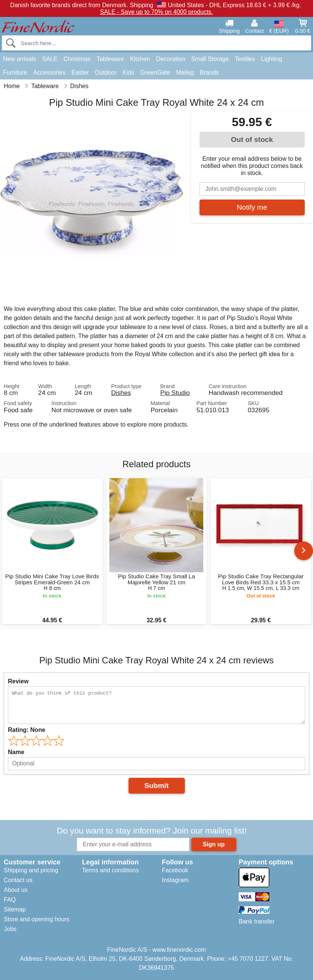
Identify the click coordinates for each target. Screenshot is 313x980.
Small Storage (210, 59)
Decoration (170, 59)
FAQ (10, 900)
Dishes (121, 393)
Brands (209, 72)
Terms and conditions (110, 870)
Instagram (175, 880)
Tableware (110, 59)
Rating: (27, 730)
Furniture (15, 72)
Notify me (252, 207)
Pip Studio (175, 393)
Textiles (245, 59)
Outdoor (106, 72)
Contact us (18, 880)
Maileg (185, 72)
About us (16, 890)
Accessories (49, 72)
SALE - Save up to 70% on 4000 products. (156, 12)
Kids (128, 72)
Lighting (272, 59)
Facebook (175, 870)
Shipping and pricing (31, 870)
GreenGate (155, 72)
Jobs (10, 929)
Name (16, 752)
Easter (80, 72)
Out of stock (252, 139)
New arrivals (20, 59)
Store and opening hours (37, 919)
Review (18, 681)
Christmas (77, 59)
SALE (50, 59)
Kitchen (140, 59)
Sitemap (15, 909)
